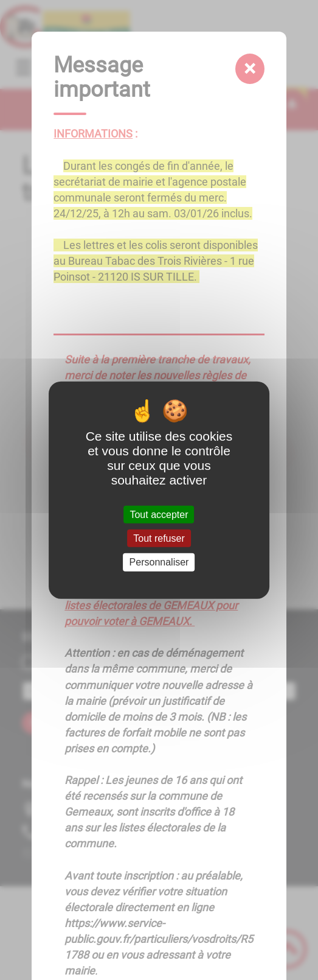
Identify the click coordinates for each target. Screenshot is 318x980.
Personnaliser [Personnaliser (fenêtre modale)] (159, 562)
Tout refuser (159, 538)
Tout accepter (159, 515)
